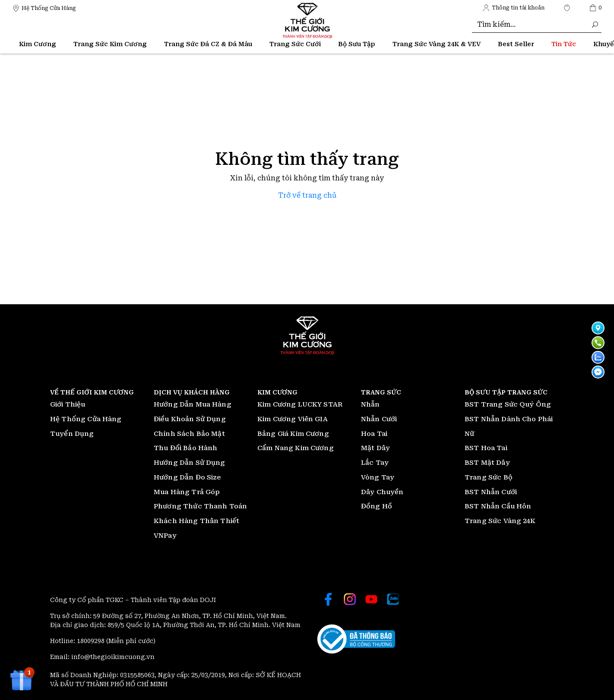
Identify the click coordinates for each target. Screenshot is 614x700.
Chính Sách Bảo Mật (189, 434)
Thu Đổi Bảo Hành (185, 448)
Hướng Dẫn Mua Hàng (193, 404)
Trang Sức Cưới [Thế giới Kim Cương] (295, 44)
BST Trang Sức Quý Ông (508, 404)
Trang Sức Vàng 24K (500, 521)
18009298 (92, 641)
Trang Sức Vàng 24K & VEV (437, 44)
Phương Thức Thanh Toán (200, 506)
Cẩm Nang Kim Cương (296, 448)
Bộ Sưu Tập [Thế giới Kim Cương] (357, 44)
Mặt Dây (375, 448)
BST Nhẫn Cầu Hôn (498, 506)
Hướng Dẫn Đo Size (187, 477)
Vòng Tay (378, 477)
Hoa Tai (374, 434)
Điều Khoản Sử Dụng (190, 419)
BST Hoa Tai (486, 448)
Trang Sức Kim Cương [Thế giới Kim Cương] (110, 44)
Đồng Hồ (377, 506)
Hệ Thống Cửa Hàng (86, 419)
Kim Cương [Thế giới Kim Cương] (38, 44)
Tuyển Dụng (72, 434)
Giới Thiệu (68, 404)
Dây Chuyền (382, 492)
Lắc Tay (375, 463)
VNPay (165, 536)
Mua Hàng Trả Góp (187, 492)
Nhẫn (370, 404)
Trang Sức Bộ (489, 477)
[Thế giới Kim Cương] (44, 8)
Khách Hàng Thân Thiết (196, 521)
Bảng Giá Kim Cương (293, 434)
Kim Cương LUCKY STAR (300, 404)
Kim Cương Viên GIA (293, 419)
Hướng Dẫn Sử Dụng (190, 463)
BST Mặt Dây (487, 463)
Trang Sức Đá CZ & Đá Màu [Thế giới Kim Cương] (208, 44)
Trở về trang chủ (307, 195)
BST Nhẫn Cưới (491, 492)
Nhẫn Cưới (379, 419)
